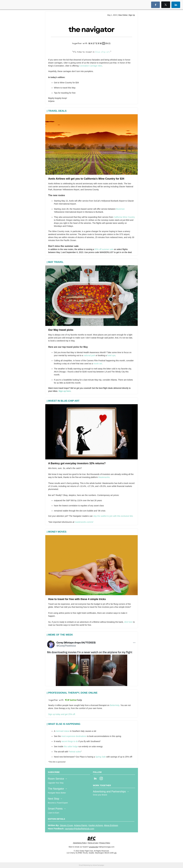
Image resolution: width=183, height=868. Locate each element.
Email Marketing (85, 865)
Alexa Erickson (111, 825)
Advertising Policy (80, 843)
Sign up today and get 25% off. (62, 714)
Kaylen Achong (96, 825)
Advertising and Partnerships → (111, 792)
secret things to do (70, 741)
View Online (123, 15)
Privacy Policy (105, 843)
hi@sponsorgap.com (107, 847)
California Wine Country (124, 217)
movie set (98, 364)
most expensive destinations (74, 736)
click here (128, 622)
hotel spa (111, 355)
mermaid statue (62, 731)
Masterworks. (104, 477)
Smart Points (56, 809)
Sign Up (132, 15)
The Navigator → (58, 789)
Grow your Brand (100, 795)
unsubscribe (94, 847)
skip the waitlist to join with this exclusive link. (113, 516)
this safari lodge (70, 746)
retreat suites (75, 752)
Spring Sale (100, 757)
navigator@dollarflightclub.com (79, 829)
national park (89, 355)
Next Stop (54, 799)
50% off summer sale (104, 249)
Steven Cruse (66, 825)
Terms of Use (93, 843)
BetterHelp (115, 705)
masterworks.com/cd (84, 522)
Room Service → (58, 779)
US (115, 853)
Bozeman (120, 209)
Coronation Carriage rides (91, 66)
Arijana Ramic (81, 825)
